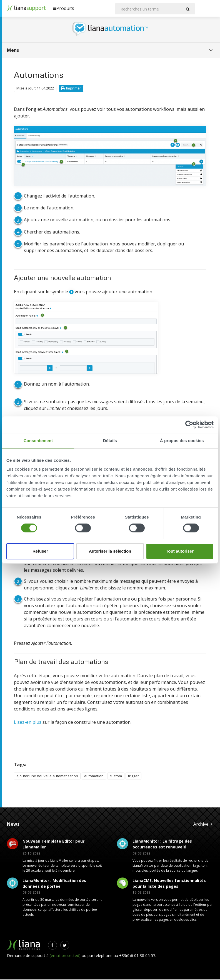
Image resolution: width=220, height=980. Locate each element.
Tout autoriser (180, 551)
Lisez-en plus (28, 723)
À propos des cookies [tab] (182, 441)
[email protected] (65, 956)
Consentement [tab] (38, 441)
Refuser (40, 551)
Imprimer (71, 89)
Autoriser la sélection (110, 551)
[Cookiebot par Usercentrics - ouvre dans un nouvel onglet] (189, 425)
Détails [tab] (110, 441)
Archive (203, 824)
